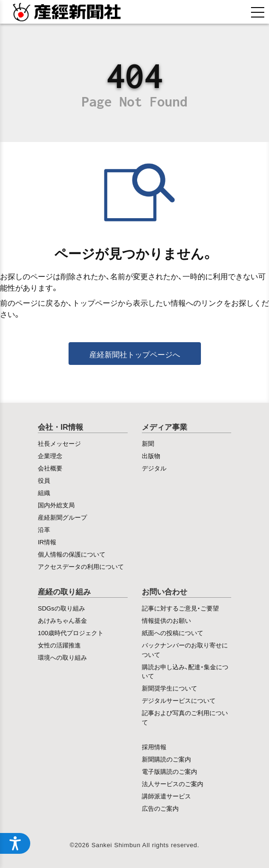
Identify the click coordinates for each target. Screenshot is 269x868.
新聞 (148, 443)
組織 (44, 492)
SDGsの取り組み (61, 608)
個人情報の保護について (72, 554)
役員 (44, 480)
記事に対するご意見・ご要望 (180, 608)
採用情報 (154, 747)
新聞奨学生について (169, 688)
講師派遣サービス (166, 796)
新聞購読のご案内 (166, 759)
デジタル (154, 468)
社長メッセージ (59, 443)
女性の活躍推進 (59, 645)
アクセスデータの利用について (81, 566)
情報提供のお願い (166, 620)
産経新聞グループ (62, 517)
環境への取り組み (62, 657)
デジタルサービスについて (179, 700)
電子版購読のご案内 (169, 771)
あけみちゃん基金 (62, 620)
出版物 (151, 456)
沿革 (44, 529)
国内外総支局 (56, 505)
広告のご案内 (160, 808)
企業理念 (50, 456)
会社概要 (50, 468)
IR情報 (47, 542)
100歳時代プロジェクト (71, 633)
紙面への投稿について (173, 633)
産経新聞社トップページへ (135, 354)
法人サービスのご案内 (173, 784)
